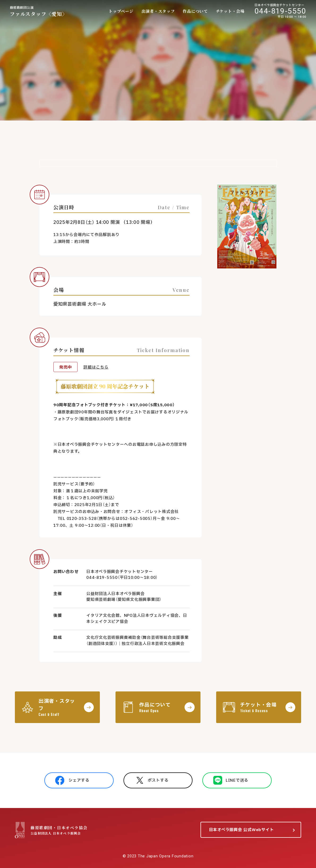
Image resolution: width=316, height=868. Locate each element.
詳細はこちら (96, 367)
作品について (195, 11)
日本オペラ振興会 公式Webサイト (242, 830)
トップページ (121, 11)
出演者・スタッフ (158, 11)
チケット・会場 (230, 11)
